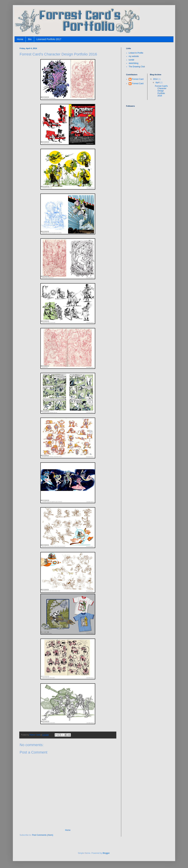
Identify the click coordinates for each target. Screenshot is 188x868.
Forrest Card (138, 79)
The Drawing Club (137, 67)
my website (134, 56)
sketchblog (133, 63)
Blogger (106, 853)
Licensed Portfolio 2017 (49, 39)
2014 (156, 79)
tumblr (131, 60)
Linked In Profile (136, 53)
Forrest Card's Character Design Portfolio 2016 (161, 91)
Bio (30, 39)
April (158, 83)
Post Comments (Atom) (43, 835)
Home (20, 39)
